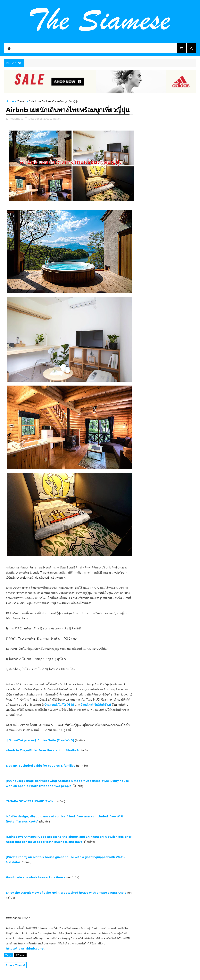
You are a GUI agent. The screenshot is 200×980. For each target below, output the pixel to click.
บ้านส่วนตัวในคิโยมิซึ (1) (59, 705)
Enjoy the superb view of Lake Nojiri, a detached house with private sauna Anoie (66, 893)
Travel (21, 101)
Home (10, 101)
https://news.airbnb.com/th (26, 949)
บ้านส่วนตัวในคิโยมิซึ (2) (96, 705)
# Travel (20, 955)
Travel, (57, 119)
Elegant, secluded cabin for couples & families (41, 766)
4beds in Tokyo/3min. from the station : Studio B (42, 750)
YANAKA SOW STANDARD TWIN (30, 801)
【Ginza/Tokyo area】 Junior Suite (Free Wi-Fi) (40, 740)
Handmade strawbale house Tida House (36, 877)
